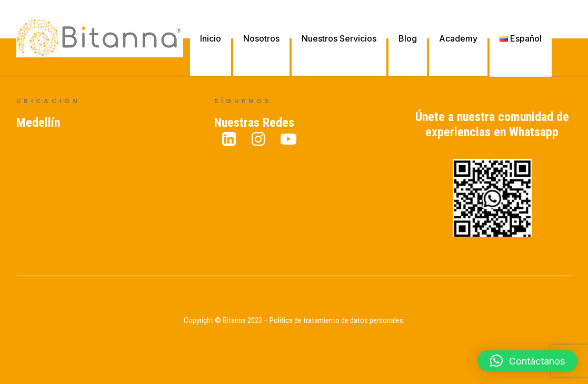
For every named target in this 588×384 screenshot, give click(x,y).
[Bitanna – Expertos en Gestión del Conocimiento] (100, 38)
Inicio (211, 38)
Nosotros (261, 38)
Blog (408, 38)
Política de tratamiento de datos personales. (337, 320)
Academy (458, 38)
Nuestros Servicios (339, 38)
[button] (527, 361)
